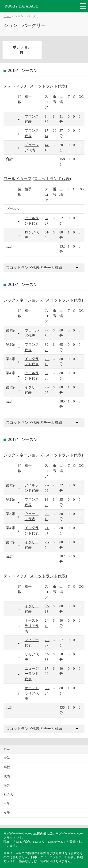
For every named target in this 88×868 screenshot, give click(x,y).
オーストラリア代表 (32, 626)
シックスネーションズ (23, 300)
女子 (7, 813)
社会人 (8, 795)
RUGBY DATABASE (21, 6)
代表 (7, 776)
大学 (7, 758)
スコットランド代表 (48, 86)
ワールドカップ (17, 179)
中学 (7, 804)
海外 (7, 785)
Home (7, 16)
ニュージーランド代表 (32, 674)
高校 (7, 767)
